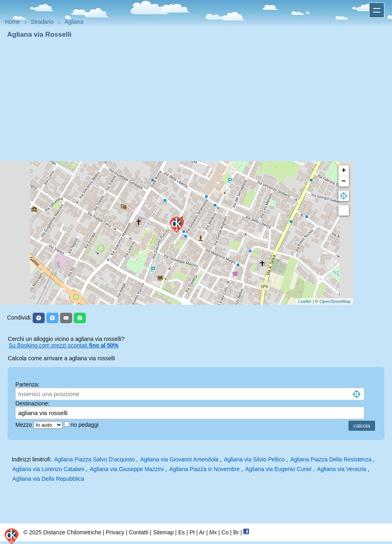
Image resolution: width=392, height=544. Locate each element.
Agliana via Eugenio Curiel (278, 469)
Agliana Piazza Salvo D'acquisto (94, 459)
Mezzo (24, 425)
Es (181, 532)
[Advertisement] (196, 100)
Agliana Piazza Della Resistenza (331, 459)
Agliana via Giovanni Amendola (179, 459)
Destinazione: (32, 403)
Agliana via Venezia (342, 469)
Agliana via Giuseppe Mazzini (127, 469)
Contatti (139, 532)
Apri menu (377, 10)
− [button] (344, 181)
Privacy (115, 532)
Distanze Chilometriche (72, 532)
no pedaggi (85, 425)
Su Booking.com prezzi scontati (63, 345)
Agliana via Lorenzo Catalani (48, 469)
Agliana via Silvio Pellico (254, 459)
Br (236, 532)
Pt (192, 532)
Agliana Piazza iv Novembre (204, 469)
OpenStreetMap (335, 301)
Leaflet (305, 301)
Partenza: (27, 384)
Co (225, 532)
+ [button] (344, 170)
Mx (213, 532)
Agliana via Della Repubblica (48, 479)
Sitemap (163, 532)
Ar (202, 532)
